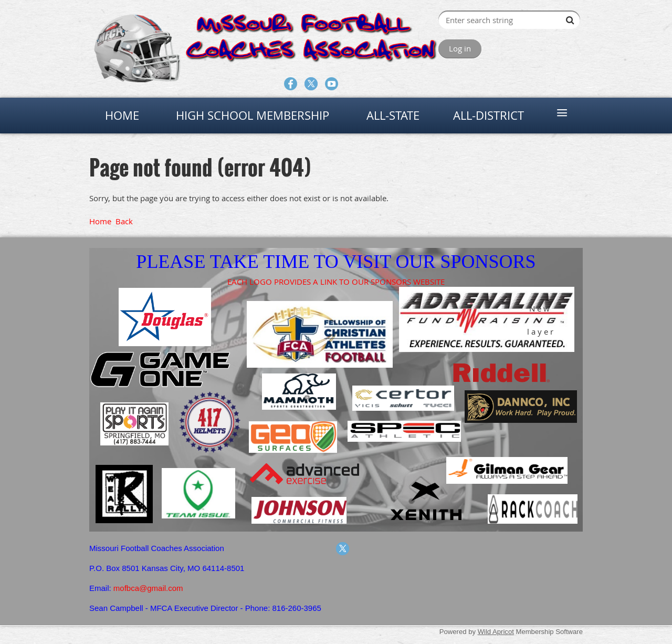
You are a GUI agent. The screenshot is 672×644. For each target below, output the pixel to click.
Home (100, 221)
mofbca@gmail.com (148, 588)
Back (124, 221)
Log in (460, 48)
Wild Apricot (496, 632)
